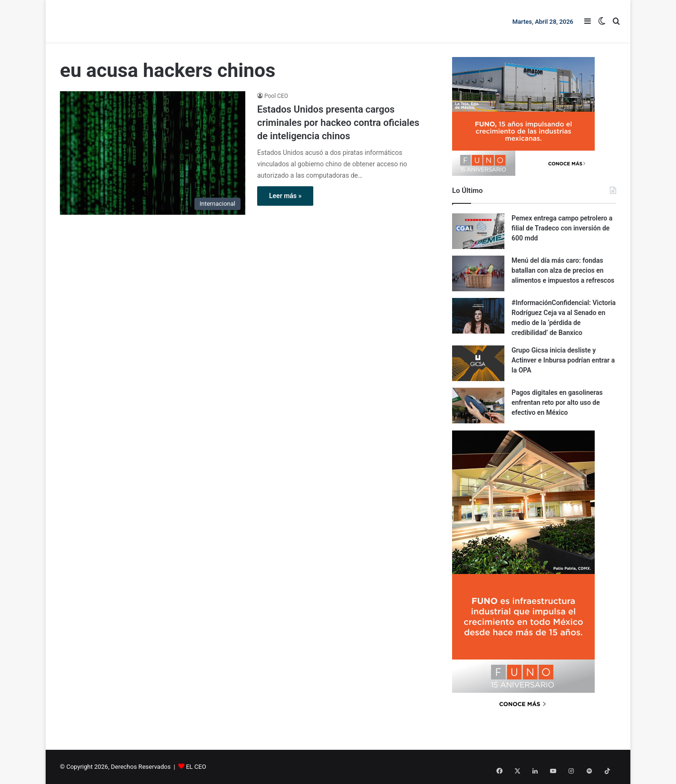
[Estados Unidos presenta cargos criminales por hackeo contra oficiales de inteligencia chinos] (153, 153)
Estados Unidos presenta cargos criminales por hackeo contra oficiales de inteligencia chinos (338, 123)
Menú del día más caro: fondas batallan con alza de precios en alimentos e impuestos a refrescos (563, 270)
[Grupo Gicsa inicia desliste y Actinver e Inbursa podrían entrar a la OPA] (478, 363)
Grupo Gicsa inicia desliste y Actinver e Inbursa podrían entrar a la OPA (563, 360)
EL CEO (196, 767)
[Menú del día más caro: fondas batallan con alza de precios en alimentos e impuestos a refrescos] (478, 273)
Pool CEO (276, 96)
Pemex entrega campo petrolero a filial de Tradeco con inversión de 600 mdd (562, 228)
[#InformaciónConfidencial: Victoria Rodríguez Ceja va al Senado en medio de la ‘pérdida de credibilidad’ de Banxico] (478, 316)
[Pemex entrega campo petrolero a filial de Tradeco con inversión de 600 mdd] (478, 231)
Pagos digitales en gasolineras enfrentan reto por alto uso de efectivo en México (557, 402)
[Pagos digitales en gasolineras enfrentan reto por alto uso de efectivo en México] (478, 406)
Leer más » (285, 196)
